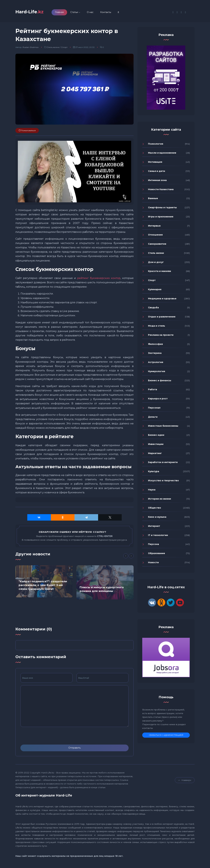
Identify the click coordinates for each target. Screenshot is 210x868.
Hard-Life (32, 12)
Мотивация (155, 163)
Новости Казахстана (161, 190)
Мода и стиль (157, 327)
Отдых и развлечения (162, 318)
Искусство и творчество (163, 482)
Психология (156, 145)
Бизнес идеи (156, 436)
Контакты (110, 13)
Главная (64, 13)
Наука (152, 491)
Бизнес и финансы (160, 381)
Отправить (74, 749)
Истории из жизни (160, 500)
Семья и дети (157, 172)
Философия (155, 345)
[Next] (131, 557)
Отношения (155, 236)
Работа (153, 391)
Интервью (154, 227)
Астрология (156, 363)
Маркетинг (155, 454)
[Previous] (126, 557)
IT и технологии (158, 536)
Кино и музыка (157, 518)
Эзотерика (155, 354)
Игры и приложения (161, 218)
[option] (44, 582)
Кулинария (155, 291)
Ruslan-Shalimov (31, 48)
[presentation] (45, 737)
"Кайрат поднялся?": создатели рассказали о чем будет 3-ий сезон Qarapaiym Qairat (43, 586)
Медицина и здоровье (162, 299)
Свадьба (153, 309)
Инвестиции (156, 445)
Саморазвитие (157, 245)
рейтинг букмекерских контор (99, 279)
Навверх (185, 781)
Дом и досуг (156, 263)
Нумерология (157, 372)
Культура (154, 472)
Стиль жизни (53, 48)
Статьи (79, 13)
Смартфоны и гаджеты (162, 209)
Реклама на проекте (161, 336)
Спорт (64, 48)
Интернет (154, 527)
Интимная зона (157, 181)
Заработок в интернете (163, 463)
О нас (94, 13)
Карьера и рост (158, 400)
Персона (153, 545)
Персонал (154, 409)
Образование (157, 554)
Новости (153, 563)
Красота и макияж (160, 272)
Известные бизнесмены (163, 427)
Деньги (153, 418)
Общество (155, 509)
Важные (153, 199)
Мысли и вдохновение (162, 154)
